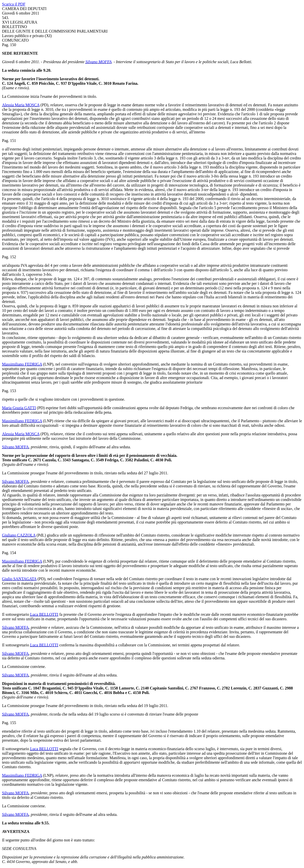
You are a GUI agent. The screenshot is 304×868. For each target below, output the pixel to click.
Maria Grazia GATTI (19, 408)
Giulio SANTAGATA (19, 579)
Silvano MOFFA (99, 62)
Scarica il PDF (14, 4)
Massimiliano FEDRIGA (22, 364)
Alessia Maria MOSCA (21, 105)
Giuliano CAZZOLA (19, 535)
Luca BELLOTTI (44, 614)
